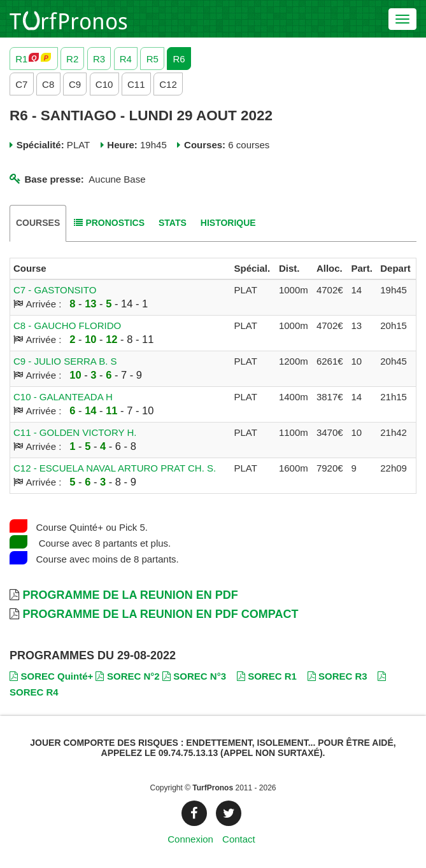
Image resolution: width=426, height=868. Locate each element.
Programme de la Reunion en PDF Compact (160, 614)
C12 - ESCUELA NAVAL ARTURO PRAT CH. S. (115, 468)
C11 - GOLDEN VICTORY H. (75, 432)
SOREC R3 (337, 676)
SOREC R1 (267, 676)
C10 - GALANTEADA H (63, 397)
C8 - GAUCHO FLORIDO (67, 325)
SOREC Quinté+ (51, 676)
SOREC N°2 (127, 676)
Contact (239, 839)
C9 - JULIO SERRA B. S (65, 361)
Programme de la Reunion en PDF (130, 595)
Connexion (190, 839)
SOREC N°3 (194, 676)
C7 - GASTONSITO (55, 290)
